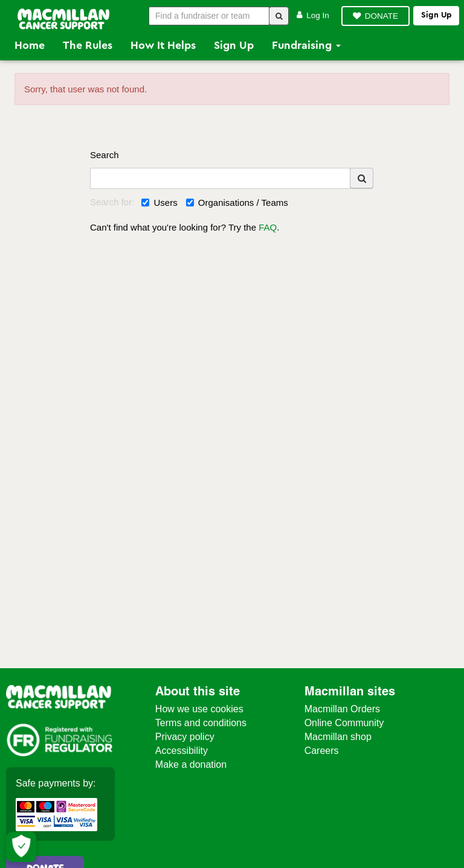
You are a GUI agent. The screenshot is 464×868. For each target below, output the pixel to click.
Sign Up (234, 45)
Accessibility (182, 751)
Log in (313, 15)
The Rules (88, 45)
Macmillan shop (338, 737)
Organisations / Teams (237, 203)
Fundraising (306, 45)
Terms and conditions (201, 723)
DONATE (382, 16)
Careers (322, 751)
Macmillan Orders (342, 709)
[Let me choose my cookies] (21, 847)
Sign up (436, 15)
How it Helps (163, 45)
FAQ (268, 227)
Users (159, 203)
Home (30, 45)
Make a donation (191, 764)
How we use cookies (199, 709)
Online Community (344, 723)
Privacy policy (185, 737)
